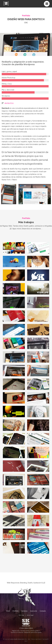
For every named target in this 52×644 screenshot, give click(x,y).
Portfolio (16, 611)
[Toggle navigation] (47, 4)
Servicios (24, 611)
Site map (21, 615)
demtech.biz (9, 103)
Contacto (43, 611)
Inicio (8, 611)
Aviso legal (30, 615)
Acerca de (34, 611)
